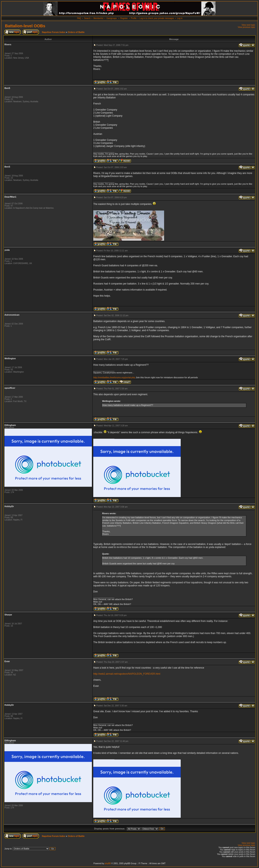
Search (87, 18)
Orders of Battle (76, 32)
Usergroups (111, 18)
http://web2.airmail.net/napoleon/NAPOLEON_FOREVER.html (127, 674)
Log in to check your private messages (157, 18)
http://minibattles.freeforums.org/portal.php (114, 377)
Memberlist (98, 18)
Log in (180, 18)
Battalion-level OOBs (25, 26)
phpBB (108, 863)
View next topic (248, 25)
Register (124, 18)
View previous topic (246, 27)
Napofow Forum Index (54, 32)
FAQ (79, 18)
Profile (134, 18)
